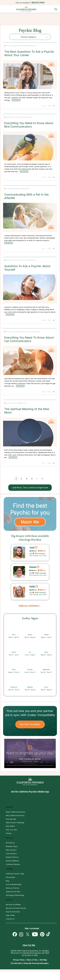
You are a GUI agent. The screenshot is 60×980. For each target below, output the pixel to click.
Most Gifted (10, 826)
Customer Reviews (13, 864)
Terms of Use (32, 960)
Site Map (43, 960)
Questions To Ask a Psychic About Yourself (27, 268)
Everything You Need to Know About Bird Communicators (29, 125)
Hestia (33, 567)
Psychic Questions (14, 46)
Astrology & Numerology (17, 403)
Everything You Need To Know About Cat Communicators (29, 339)
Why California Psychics (15, 815)
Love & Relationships (14, 884)
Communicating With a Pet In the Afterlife (26, 196)
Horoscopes (10, 877)
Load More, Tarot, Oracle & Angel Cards (30, 488)
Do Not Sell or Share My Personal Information (30, 963)
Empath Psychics (12, 857)
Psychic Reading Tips (29, 46)
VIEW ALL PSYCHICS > (29, 606)
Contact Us (10, 919)
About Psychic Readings (15, 823)
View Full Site (29, 945)
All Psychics (10, 843)
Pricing (9, 833)
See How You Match (30, 724)
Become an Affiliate (13, 904)
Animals (10, 117)
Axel (32, 548)
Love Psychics (11, 854)
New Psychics (11, 850)
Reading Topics (12, 846)
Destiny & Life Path (13, 892)
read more (16, 100)
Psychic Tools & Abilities (22, 117)
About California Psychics (16, 812)
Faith (32, 587)
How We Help (11, 819)
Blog (8, 881)
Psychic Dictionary (13, 912)
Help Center (10, 915)
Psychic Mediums (12, 861)
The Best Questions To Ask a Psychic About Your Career (29, 53)
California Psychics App (15, 874)
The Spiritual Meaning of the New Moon (27, 411)
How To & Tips (11, 830)
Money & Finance (12, 888)
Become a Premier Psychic (16, 908)
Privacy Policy (19, 960)
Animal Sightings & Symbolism (18, 189)
